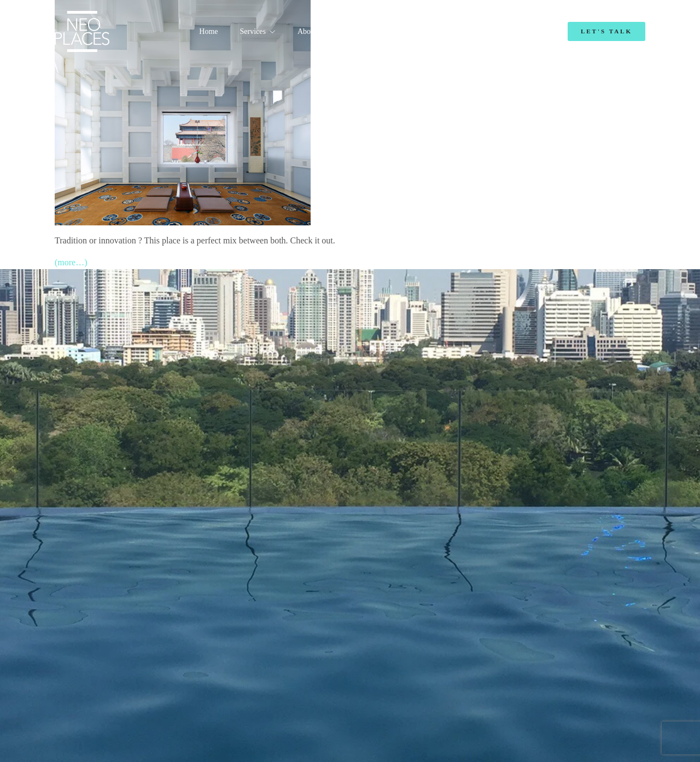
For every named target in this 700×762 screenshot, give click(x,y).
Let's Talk (606, 31)
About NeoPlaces (324, 31)
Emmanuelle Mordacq (407, 31)
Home (208, 31)
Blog (470, 31)
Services (253, 31)
